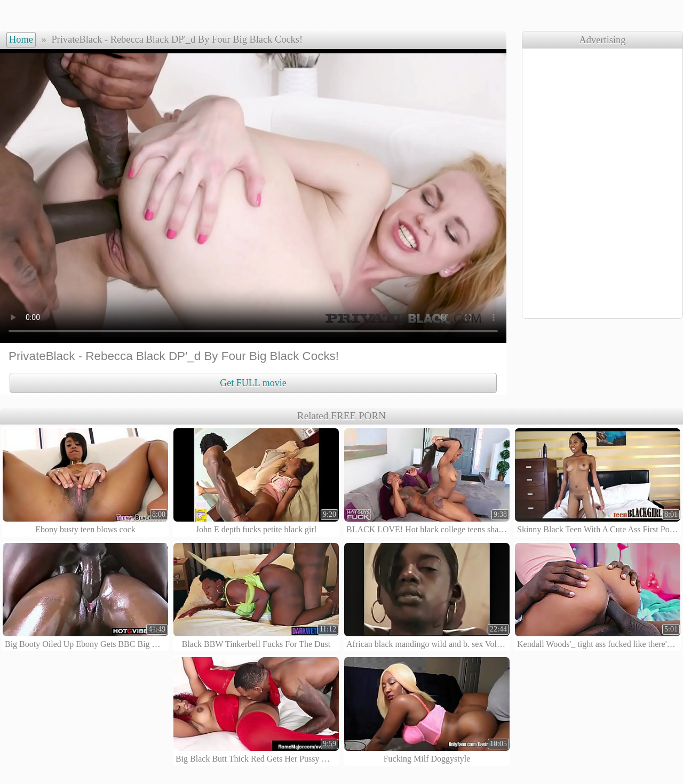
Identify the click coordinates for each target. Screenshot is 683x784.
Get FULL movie (253, 383)
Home (21, 39)
